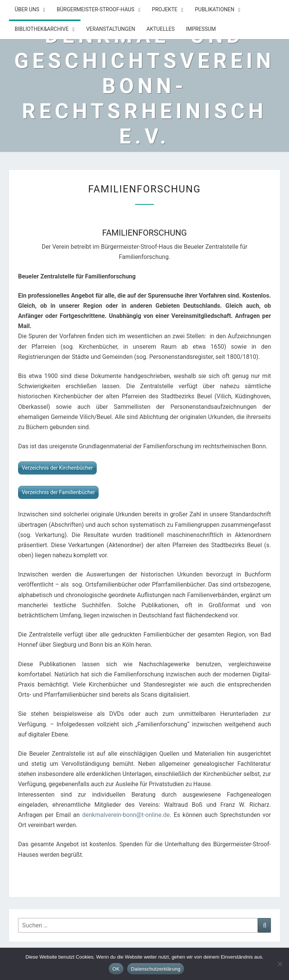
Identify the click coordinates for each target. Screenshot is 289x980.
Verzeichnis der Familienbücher (58, 492)
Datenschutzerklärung (156, 969)
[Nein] (280, 964)
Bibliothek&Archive (42, 29)
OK (116, 969)
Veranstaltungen (111, 29)
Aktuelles (160, 29)
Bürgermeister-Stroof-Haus (96, 9)
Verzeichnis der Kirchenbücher (57, 468)
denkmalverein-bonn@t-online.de (126, 815)
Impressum (201, 29)
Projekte (165, 9)
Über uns (27, 9)
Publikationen (215, 9)
